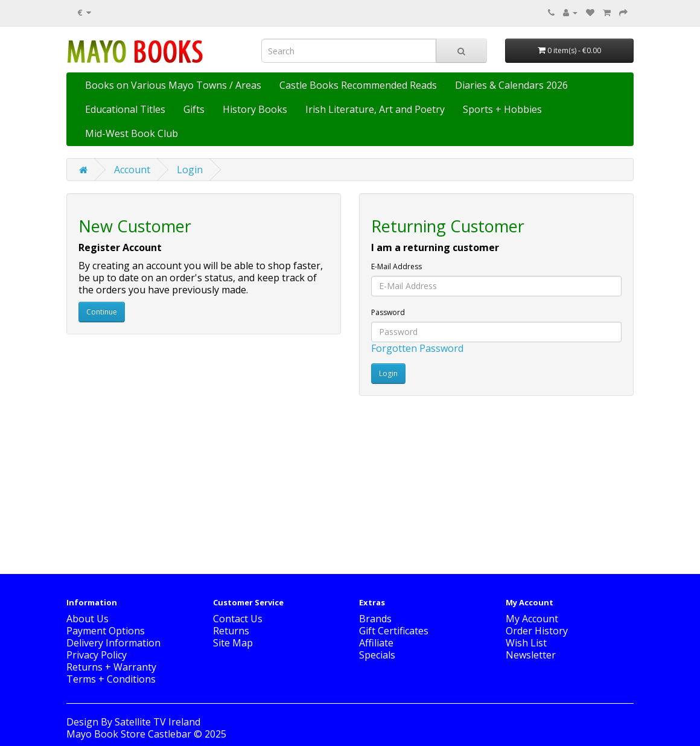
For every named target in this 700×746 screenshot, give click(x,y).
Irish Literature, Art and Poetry (375, 109)
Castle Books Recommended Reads (358, 85)
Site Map (233, 643)
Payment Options (106, 631)
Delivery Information (113, 643)
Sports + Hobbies (502, 109)
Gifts (194, 109)
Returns (231, 631)
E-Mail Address (396, 266)
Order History (537, 631)
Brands (375, 619)
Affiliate (376, 643)
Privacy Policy (97, 655)
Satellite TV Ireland (157, 722)
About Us (87, 619)
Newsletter (531, 655)
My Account (532, 619)
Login (190, 170)
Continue (102, 312)
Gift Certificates (394, 631)
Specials (377, 655)
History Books (255, 109)
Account (132, 170)
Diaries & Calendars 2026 (511, 85)
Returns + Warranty (111, 667)
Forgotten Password (417, 348)
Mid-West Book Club (132, 133)
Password (388, 312)
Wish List (526, 643)
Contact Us (238, 619)
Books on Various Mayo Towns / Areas (173, 85)
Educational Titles (125, 109)
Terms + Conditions (111, 679)
